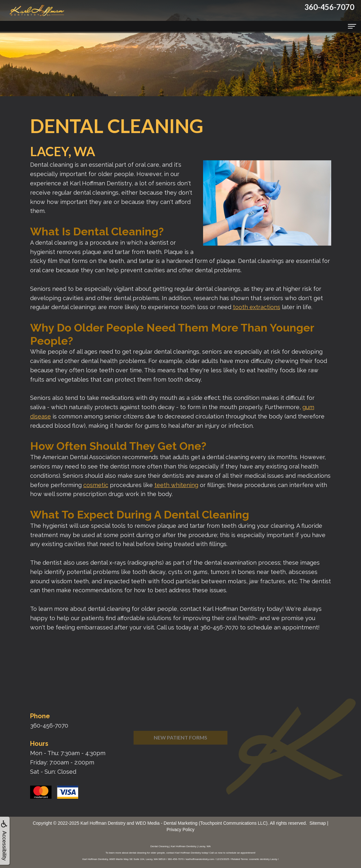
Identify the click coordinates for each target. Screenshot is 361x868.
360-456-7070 (49, 725)
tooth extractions (257, 307)
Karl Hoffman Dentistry (103, 823)
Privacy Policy (180, 830)
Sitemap (318, 823)
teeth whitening (176, 485)
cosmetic (96, 485)
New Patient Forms (180, 748)
